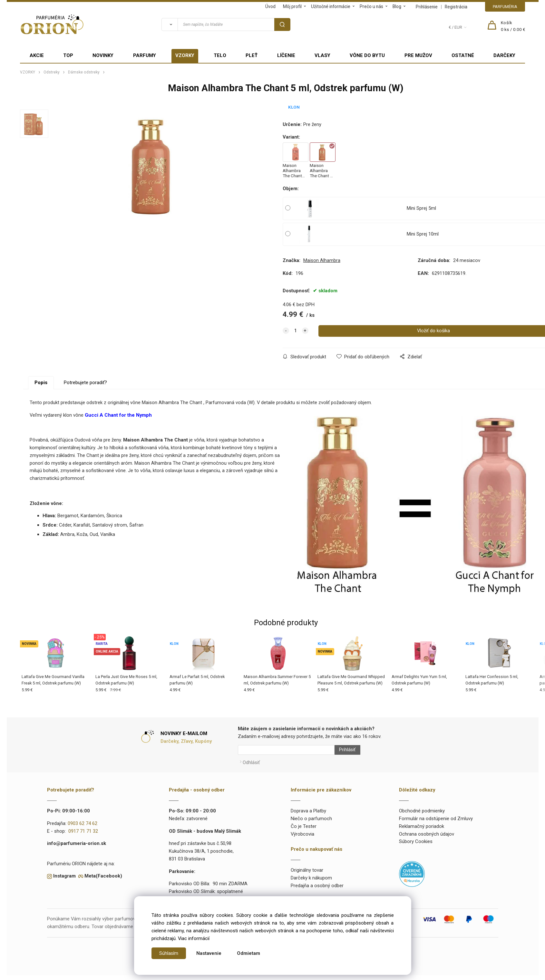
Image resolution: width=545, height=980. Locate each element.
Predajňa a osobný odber (317, 882)
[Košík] (513, 26)
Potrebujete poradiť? (85, 383)
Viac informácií (194, 938)
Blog (397, 6)
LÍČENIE (286, 55)
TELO (220, 55)
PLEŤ (252, 55)
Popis (41, 383)
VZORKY (185, 55)
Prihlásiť (345, 750)
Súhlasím (169, 953)
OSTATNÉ (463, 55)
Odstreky (52, 72)
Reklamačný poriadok (422, 823)
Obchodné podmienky (422, 808)
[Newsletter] (286, 750)
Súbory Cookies (416, 839)
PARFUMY (145, 55)
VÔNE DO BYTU (367, 55)
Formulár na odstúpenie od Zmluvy (436, 815)
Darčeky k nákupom (311, 875)
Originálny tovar (307, 867)
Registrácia (456, 7)
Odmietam (249, 953)
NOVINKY (103, 55)
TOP (68, 55)
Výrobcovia (302, 831)
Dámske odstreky (84, 72)
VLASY (322, 55)
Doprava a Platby (308, 808)
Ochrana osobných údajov (427, 831)
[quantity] (296, 331)
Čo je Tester (304, 823)
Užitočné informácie (331, 6)
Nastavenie (209, 953)
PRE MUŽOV (418, 55)
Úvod (270, 6)
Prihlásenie (427, 7)
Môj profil (292, 6)
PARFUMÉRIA (505, 7)
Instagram (64, 873)
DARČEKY (504, 55)
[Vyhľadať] (170, 24)
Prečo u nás (371, 6)
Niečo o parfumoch (311, 815)
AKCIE (37, 55)
